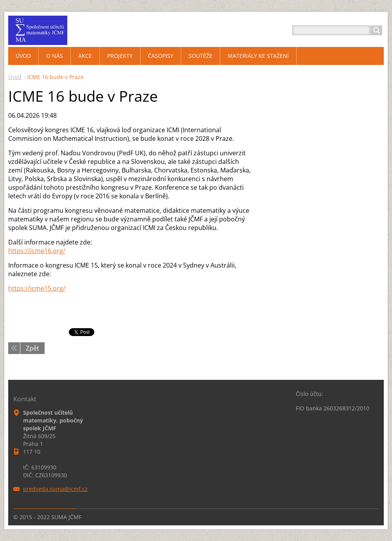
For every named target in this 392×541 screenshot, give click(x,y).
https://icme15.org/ (37, 288)
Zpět (32, 348)
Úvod (15, 77)
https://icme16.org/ (37, 251)
